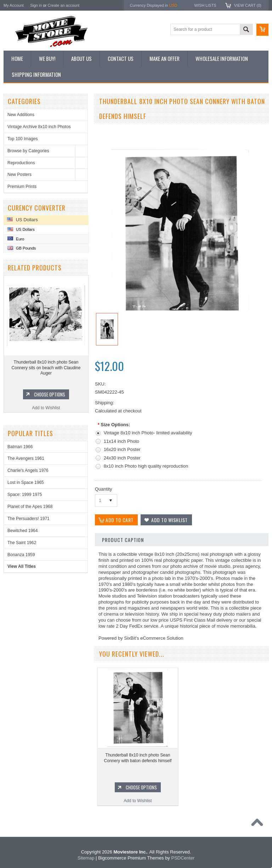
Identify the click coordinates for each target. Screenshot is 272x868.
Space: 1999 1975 (25, 495)
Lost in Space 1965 (26, 482)
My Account (14, 5)
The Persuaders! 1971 (29, 519)
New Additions (21, 115)
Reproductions (21, 163)
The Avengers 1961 (26, 458)
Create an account (63, 5)
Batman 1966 (20, 447)
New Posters (19, 175)
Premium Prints (22, 187)
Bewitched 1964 (22, 531)
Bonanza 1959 (21, 555)
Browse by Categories (28, 151)
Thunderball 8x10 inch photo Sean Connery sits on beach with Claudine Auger (46, 368)
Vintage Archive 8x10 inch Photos (39, 127)
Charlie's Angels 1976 (28, 470)
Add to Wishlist (46, 408)
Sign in (36, 5)
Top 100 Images (22, 139)
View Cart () (248, 5)
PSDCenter (183, 858)
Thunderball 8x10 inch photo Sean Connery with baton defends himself (138, 758)
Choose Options (50, 394)
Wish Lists (205, 5)
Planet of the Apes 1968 (30, 507)
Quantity (103, 489)
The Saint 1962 (22, 543)
